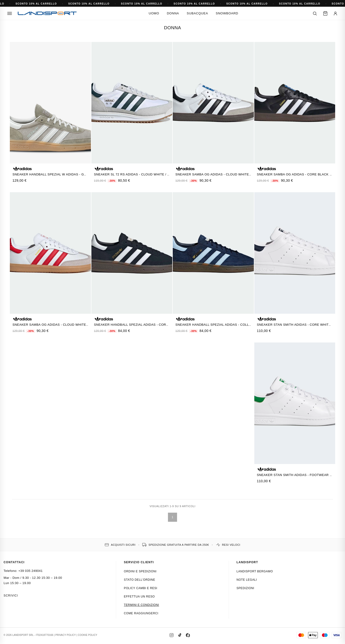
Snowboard (227, 13)
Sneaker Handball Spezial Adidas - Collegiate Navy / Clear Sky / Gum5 (240, 325)
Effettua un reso (139, 597)
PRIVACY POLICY (66, 635)
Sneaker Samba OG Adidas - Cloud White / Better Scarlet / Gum (71, 325)
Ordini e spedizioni (140, 571)
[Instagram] (172, 635)
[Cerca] (315, 13)
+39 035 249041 (30, 571)
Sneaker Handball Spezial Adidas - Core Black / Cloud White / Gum (155, 325)
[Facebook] (188, 635)
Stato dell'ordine (140, 580)
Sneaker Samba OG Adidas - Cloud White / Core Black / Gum (230, 174)
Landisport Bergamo (255, 571)
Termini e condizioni (141, 605)
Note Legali (247, 580)
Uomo (154, 13)
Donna (173, 13)
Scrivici (11, 596)
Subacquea (197, 13)
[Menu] (10, 13)
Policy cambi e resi (140, 588)
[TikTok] (180, 635)
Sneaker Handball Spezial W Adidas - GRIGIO (53, 174)
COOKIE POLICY (88, 635)
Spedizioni (245, 588)
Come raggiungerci (141, 613)
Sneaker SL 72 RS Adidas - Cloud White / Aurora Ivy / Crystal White (155, 174)
